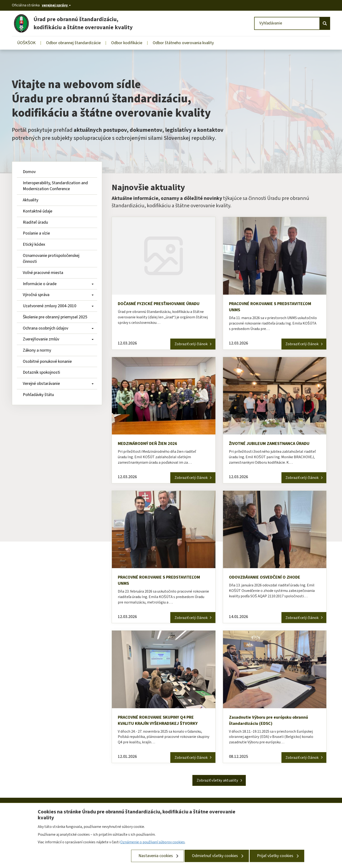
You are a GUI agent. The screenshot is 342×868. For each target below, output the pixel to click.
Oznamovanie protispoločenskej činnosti (52, 259)
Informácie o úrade (58, 284)
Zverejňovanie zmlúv (58, 339)
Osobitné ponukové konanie (47, 361)
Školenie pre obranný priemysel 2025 (55, 317)
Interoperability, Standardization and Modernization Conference (56, 186)
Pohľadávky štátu (38, 395)
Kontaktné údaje (38, 211)
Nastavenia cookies (156, 856)
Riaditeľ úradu (35, 222)
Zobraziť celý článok (187, 344)
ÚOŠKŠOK (26, 43)
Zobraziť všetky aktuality (217, 785)
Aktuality (31, 200)
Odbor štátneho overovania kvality (183, 43)
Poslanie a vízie (36, 233)
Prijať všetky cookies (275, 856)
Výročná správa (58, 295)
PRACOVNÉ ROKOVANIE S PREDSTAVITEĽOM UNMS (256, 307)
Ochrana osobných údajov (58, 328)
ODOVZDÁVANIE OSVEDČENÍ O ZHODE (269, 579)
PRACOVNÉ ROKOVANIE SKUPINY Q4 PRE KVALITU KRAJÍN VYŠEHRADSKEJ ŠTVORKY (163, 724)
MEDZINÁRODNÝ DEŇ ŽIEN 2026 (152, 445)
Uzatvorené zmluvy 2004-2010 (58, 306)
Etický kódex (34, 244)
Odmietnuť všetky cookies (215, 856)
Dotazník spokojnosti (41, 372)
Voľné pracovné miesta (43, 273)
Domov (29, 172)
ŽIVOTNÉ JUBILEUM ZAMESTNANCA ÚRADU (274, 445)
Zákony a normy (37, 350)
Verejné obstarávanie (58, 384)
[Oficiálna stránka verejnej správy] (56, 5)
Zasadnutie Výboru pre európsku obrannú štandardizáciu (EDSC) (273, 724)
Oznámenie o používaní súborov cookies (152, 842)
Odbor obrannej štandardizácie (73, 43)
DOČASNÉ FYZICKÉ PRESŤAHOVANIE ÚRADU (156, 307)
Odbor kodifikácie (127, 43)
